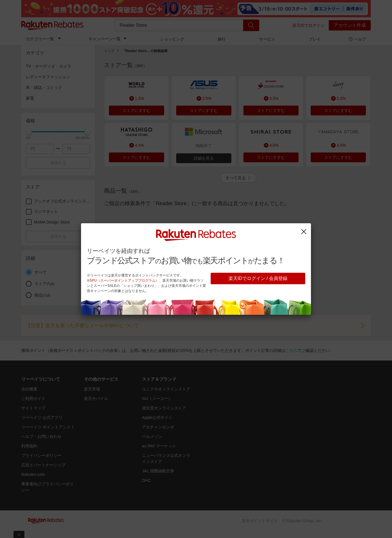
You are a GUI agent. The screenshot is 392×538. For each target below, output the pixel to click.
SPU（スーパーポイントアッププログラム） (124, 281)
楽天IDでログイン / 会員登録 (258, 278)
